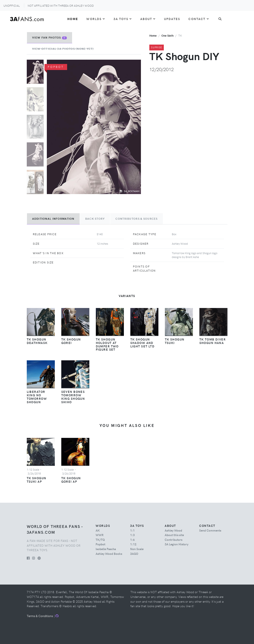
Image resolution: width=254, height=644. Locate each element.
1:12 (133, 544)
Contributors (174, 540)
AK (98, 530)
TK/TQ (100, 540)
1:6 (132, 540)
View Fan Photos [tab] (50, 37)
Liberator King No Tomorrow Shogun (37, 397)
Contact (199, 19)
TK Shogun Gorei (71, 341)
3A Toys (123, 19)
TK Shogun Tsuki (175, 341)
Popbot (100, 544)
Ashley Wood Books (109, 554)
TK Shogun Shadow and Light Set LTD (143, 343)
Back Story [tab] (95, 219)
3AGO (134, 554)
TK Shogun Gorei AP (71, 480)
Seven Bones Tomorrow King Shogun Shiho (73, 397)
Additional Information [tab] (53, 219)
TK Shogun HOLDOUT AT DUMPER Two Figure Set (107, 344)
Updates (172, 19)
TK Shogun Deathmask (37, 341)
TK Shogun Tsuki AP (37, 480)
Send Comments (210, 530)
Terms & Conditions (40, 616)
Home (73, 19)
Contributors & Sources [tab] (136, 219)
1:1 (132, 530)
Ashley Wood (173, 530)
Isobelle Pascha (106, 549)
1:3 (132, 535)
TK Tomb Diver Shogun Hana (213, 341)
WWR (100, 535)
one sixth (167, 35)
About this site (174, 535)
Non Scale (137, 549)
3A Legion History (177, 544)
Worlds (96, 19)
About (148, 19)
